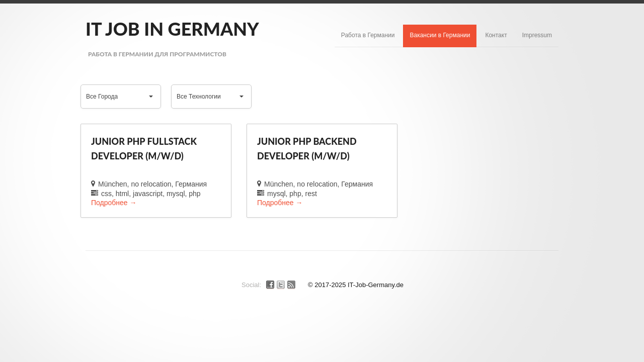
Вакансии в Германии (440, 35)
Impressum (537, 35)
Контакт (496, 35)
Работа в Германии (368, 35)
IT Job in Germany (172, 29)
